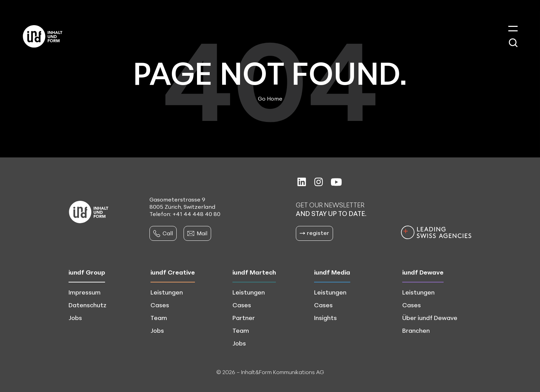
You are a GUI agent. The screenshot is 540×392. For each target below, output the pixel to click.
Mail (197, 233)
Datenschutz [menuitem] (87, 305)
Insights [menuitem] (325, 318)
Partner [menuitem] (244, 318)
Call (163, 233)
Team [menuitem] (159, 318)
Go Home (270, 99)
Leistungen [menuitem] (167, 292)
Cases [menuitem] (160, 305)
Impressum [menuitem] (85, 292)
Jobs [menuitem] (75, 318)
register (314, 233)
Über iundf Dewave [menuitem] (430, 318)
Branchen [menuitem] (416, 330)
